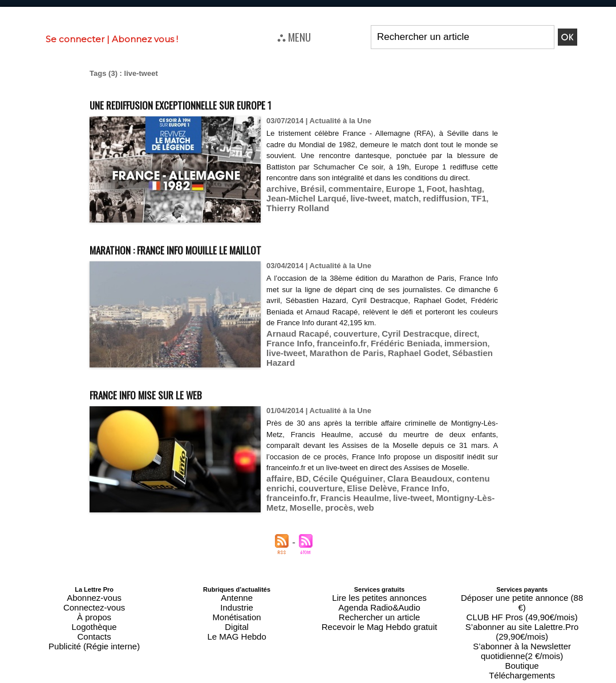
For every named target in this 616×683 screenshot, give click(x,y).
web (478, 506)
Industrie (237, 603)
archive (279, 199)
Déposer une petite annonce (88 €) (522, 596)
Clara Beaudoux (401, 489)
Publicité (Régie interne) (94, 631)
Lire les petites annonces (379, 596)
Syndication (335, 678)
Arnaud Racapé (293, 333)
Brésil (307, 199)
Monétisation (237, 610)
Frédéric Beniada (343, 341)
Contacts (94, 624)
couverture (344, 333)
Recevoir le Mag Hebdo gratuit (380, 617)
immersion (396, 341)
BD (298, 489)
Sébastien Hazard (387, 350)
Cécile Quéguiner (338, 489)
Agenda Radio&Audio (379, 603)
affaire (277, 489)
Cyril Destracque (397, 333)
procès (454, 506)
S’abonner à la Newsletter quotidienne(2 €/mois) (522, 620)
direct (441, 333)
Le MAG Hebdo (237, 624)
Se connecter (75, 39)
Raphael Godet (326, 350)
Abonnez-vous (94, 596)
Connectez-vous (94, 603)
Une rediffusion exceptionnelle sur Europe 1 (225, 103)
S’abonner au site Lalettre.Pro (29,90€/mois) (522, 610)
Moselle (424, 506)
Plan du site (280, 678)
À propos (94, 610)
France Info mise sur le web (174, 393)
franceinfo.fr (288, 341)
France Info (475, 333)
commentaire (344, 199)
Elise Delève (331, 498)
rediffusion (404, 208)
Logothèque (94, 617)
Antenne (237, 596)
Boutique (522, 631)
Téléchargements (522, 637)
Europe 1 (387, 199)
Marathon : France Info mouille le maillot (218, 248)
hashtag (442, 199)
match (369, 208)
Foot (415, 199)
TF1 (433, 208)
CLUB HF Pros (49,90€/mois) (522, 603)
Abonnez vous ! (145, 39)
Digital (237, 617)
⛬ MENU (294, 37)
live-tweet (337, 208)
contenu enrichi (461, 489)
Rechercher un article (380, 610)
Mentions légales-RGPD (398, 670)
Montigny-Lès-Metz (373, 506)
